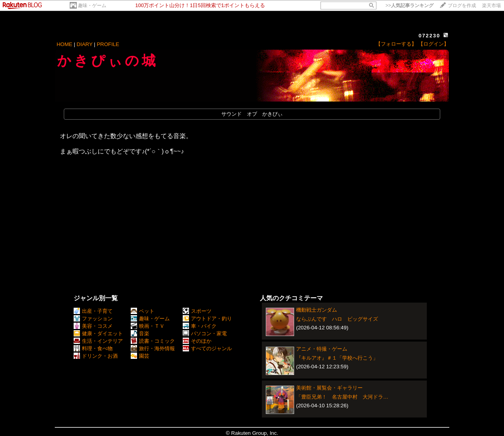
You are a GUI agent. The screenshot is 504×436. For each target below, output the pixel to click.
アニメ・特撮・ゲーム (322, 349)
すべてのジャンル (207, 348)
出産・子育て (93, 311)
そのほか (197, 341)
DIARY (85, 44)
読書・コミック (153, 341)
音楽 (140, 333)
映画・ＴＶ (148, 326)
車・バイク (200, 326)
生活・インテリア (98, 341)
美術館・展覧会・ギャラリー (329, 388)
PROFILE (108, 44)
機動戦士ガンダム (317, 310)
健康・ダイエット (98, 333)
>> (409, 6)
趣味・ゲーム (92, 6)
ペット (143, 311)
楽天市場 (491, 6)
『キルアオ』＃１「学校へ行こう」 (337, 358)
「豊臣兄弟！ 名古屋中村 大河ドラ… (342, 397)
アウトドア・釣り (207, 319)
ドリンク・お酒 (96, 356)
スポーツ (197, 311)
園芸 (140, 356)
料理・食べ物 (93, 348)
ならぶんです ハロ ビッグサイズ (337, 319)
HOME (65, 44)
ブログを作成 (462, 6)
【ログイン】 (434, 44)
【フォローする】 (396, 44)
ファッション (93, 319)
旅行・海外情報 (153, 348)
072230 (429, 36)
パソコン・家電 (205, 333)
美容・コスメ (93, 326)
